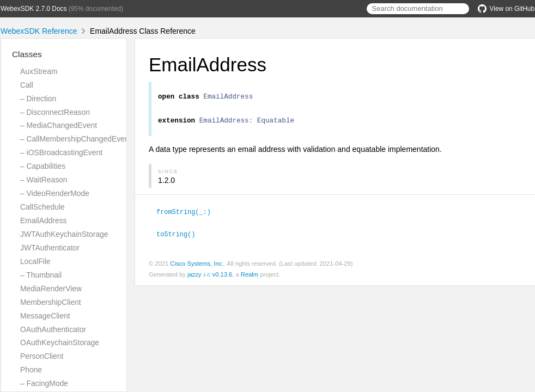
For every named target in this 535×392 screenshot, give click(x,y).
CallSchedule (42, 207)
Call (27, 85)
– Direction (38, 99)
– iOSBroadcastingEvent (61, 152)
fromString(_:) (188, 215)
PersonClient (42, 356)
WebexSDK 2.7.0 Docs (34, 9)
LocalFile (35, 261)
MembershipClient (51, 302)
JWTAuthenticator (50, 248)
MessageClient (45, 316)
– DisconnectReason (55, 112)
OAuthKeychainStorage (60, 342)
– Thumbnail (41, 275)
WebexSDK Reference (39, 31)
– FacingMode (44, 383)
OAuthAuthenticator (53, 329)
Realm (250, 277)
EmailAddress (44, 220)
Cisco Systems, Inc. (197, 266)
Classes (27, 54)
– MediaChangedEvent (59, 125)
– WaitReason (44, 180)
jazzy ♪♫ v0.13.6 (210, 277)
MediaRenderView (51, 289)
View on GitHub (506, 9)
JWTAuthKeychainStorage (64, 234)
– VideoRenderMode (55, 193)
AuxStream (39, 71)
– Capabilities (43, 166)
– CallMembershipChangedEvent (75, 139)
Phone (31, 370)
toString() (180, 236)
